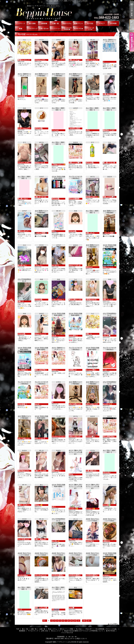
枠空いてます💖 (40, 438)
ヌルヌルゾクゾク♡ (58, 436)
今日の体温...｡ (22, 96)
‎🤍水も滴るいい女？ (76, 300)
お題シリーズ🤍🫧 (75, 163)
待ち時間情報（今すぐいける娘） (113, 24)
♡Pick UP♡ (102, 24)
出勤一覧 (44, 24)
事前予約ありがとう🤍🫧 (26, 471)
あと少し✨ (56, 541)
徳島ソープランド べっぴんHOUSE (65, 642)
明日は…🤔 (38, 505)
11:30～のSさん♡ (24, 128)
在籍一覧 (55, 24)
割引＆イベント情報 (79, 24)
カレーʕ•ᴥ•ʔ (56, 96)
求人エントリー (55, 29)
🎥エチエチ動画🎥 (41, 233)
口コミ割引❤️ (73, 336)
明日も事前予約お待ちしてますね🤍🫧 (116, 436)
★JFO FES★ (79, 29)
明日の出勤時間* (74, 199)
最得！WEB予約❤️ (41, 370)
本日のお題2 (39, 128)
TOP (21, 24)
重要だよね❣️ (56, 471)
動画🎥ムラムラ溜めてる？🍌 (45, 608)
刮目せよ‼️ (89, 267)
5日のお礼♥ (107, 473)
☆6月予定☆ (90, 541)
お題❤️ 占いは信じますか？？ (45, 471)
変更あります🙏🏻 (40, 163)
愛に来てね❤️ (22, 265)
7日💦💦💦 (56, 609)
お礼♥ (88, 130)
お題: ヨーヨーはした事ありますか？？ (48, 197)
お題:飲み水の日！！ (93, 300)
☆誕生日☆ (106, 541)
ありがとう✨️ (107, 404)
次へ (89, 621)
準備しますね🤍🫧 (109, 197)
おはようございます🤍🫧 (77, 265)
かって (20, 609)
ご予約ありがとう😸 (58, 164)
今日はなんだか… (41, 60)
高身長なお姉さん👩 (93, 197)
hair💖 (54, 336)
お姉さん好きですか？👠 (77, 436)
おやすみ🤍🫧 (91, 436)
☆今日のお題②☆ (75, 575)
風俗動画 (21, 29)
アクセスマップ (32, 29)
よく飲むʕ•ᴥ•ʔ (73, 96)
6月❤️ (54, 507)
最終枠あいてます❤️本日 (111, 130)
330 (84, 621)
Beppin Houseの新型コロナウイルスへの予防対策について (67, 29)
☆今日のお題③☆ (58, 575)
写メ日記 (90, 24)
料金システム (67, 24)
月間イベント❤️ (108, 267)
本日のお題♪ (56, 199)
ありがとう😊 (73, 509)
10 (75, 621)
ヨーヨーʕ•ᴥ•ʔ (39, 96)
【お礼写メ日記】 (75, 128)
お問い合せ (44, 29)
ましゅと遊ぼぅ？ (92, 94)
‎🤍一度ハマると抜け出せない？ (113, 163)
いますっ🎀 (38, 265)
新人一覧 (32, 24)
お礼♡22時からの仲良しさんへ (79, 404)
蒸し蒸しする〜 (23, 199)
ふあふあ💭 (107, 336)
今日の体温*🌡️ (22, 404)
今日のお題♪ (73, 231)
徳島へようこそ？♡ (58, 60)
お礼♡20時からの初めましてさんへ (98, 404)
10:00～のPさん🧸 (58, 300)
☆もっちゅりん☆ (41, 575)
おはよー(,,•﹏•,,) (40, 334)
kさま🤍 (71, 608)
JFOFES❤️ (107, 575)
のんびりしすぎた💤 (24, 163)
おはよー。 (55, 370)
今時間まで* (73, 370)
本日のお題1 (90, 163)
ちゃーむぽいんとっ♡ (25, 539)
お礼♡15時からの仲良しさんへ (28, 438)
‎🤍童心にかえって (24, 60)
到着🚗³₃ (20, 301)
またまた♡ (55, 265)
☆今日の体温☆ (23, 575)
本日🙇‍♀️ (54, 231)
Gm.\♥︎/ (37, 404)
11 (78, 621)
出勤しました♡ (108, 300)
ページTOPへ (114, 624)
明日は (71, 474)
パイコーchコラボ (90, 29)
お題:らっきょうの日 (24, 231)
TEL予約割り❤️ (23, 370)
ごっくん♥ (55, 130)
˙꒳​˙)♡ (105, 370)
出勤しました (90, 233)
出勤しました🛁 (74, 60)
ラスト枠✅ (107, 505)
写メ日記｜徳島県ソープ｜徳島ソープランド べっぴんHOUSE (67, 11)
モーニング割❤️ (91, 370)
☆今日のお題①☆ (92, 575)
